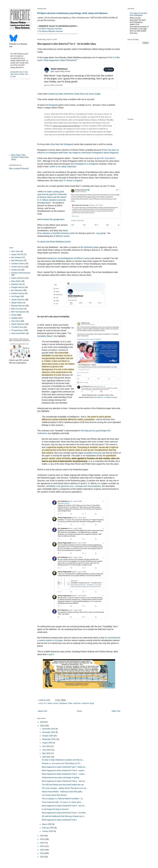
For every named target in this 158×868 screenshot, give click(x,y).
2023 (42, 839)
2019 (42, 853)
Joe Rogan (16, 296)
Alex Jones (16, 251)
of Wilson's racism (62, 236)
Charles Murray (17, 267)
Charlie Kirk (16, 270)
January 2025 (48, 831)
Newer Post (42, 711)
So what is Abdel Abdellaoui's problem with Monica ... (63, 760)
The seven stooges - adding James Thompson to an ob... (65, 788)
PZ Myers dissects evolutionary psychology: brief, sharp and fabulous (72, 13)
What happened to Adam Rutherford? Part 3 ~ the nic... (64, 806)
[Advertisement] (20, 116)
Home (79, 711)
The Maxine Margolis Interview (51, 31)
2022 (42, 843)
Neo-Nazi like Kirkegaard (62, 144)
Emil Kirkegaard (51, 105)
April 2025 (47, 757)
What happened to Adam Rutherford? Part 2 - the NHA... (64, 813)
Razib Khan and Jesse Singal (87, 94)
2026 (42, 722)
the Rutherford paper (90, 247)
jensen (56, 703)
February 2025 (48, 828)
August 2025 (48, 743)
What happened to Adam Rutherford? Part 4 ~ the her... (64, 781)
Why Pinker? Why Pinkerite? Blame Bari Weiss (20, 157)
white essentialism (19, 333)
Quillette (15, 318)
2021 (42, 846)
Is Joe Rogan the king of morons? (55, 809)
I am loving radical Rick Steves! (54, 795)
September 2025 (49, 739)
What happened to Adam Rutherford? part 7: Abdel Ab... (64, 767)
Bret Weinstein (17, 261)
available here (91, 453)
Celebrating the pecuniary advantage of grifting (60, 778)
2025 (42, 726)
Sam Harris (16, 321)
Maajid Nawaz (17, 303)
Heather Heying (18, 293)
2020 (42, 850)
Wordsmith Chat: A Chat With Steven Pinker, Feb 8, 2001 (19, 74)
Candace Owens (18, 264)
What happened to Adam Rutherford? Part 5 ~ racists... (64, 774)
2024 (42, 836)
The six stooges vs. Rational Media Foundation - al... (63, 799)
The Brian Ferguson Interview (50, 29)
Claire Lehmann (18, 278)
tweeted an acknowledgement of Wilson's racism (69, 258)
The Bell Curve (17, 327)
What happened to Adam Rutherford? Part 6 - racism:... (64, 771)
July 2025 (46, 746)
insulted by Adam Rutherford (61, 94)
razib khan (77, 703)
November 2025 (49, 732)
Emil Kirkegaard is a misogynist (84, 164)
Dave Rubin (16, 281)
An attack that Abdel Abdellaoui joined (54, 242)
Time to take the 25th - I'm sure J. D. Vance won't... (62, 802)
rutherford (85, 703)
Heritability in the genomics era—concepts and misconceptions (73, 486)
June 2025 (47, 750)
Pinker (70, 703)
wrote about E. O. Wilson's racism (105, 397)
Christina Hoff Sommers (21, 273)
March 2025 (47, 824)
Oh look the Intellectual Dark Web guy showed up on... (64, 816)
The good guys (17, 330)
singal (92, 703)
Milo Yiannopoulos (19, 312)
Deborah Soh (17, 284)
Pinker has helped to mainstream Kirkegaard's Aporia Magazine (90, 153)
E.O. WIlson (48, 703)
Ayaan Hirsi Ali (17, 254)
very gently (101, 233)
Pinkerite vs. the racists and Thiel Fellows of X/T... (62, 764)
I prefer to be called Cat (63, 167)
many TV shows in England (70, 181)
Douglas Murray (18, 287)
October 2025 (48, 736)
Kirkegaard (63, 703)
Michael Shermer (18, 306)
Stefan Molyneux (18, 324)
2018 (42, 857)
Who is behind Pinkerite (19, 169)
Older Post (116, 711)
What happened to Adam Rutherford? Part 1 (59, 820)
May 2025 (46, 753)
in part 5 (50, 654)
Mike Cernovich (17, 309)
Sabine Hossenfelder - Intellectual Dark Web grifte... (63, 792)
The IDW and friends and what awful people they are (63, 785)
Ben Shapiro (16, 257)
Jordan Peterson (18, 300)
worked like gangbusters (54, 219)
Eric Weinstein (17, 290)
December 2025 (49, 729)
